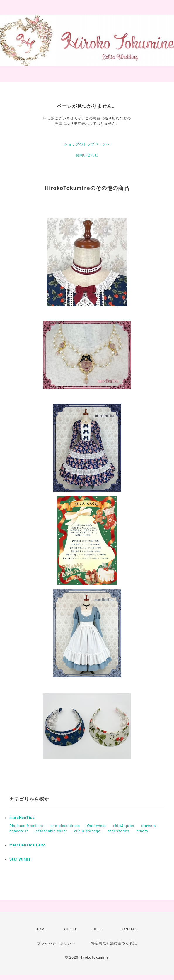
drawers (149, 826)
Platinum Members (26, 826)
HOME (42, 929)
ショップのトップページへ (87, 144)
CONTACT (129, 929)
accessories (118, 831)
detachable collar (51, 831)
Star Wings (20, 859)
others (142, 831)
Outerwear (97, 826)
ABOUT (70, 929)
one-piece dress (65, 826)
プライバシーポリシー (56, 943)
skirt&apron (124, 826)
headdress (19, 831)
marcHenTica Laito (28, 845)
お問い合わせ (87, 155)
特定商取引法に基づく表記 (114, 943)
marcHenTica (22, 818)
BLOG (98, 929)
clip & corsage (87, 831)
